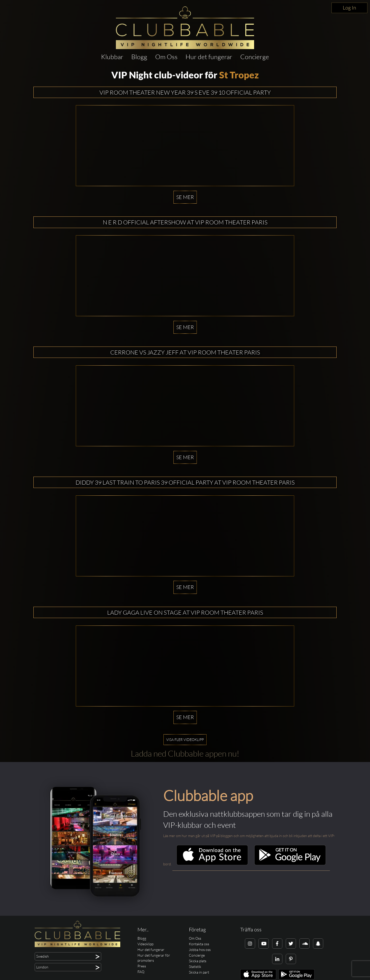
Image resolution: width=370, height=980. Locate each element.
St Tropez (239, 75)
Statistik (195, 967)
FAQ (141, 972)
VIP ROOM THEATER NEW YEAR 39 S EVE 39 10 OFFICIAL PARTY (185, 92)
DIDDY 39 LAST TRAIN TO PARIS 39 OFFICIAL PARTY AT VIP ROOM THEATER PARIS (185, 482)
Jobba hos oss (200, 950)
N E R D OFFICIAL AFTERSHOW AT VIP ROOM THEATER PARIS (185, 222)
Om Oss (166, 57)
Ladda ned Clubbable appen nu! (185, 753)
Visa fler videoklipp (185, 739)
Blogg (139, 57)
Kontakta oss (199, 944)
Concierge (255, 57)
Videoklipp (145, 944)
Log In (349, 8)
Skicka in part (199, 972)
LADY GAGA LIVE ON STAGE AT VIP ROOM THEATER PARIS (185, 612)
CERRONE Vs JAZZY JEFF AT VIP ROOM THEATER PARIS (185, 352)
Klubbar (112, 57)
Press (142, 966)
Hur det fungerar (209, 57)
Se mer (185, 197)
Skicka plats (198, 961)
